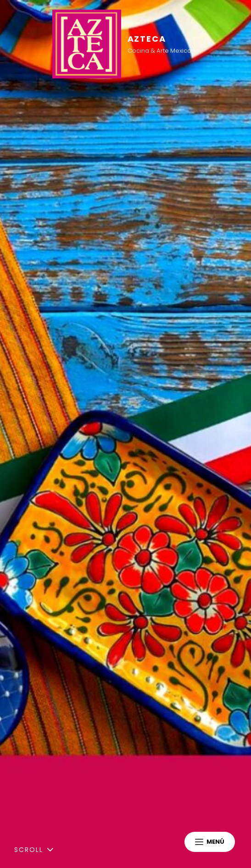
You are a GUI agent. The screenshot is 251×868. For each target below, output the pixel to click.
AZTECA (147, 39)
